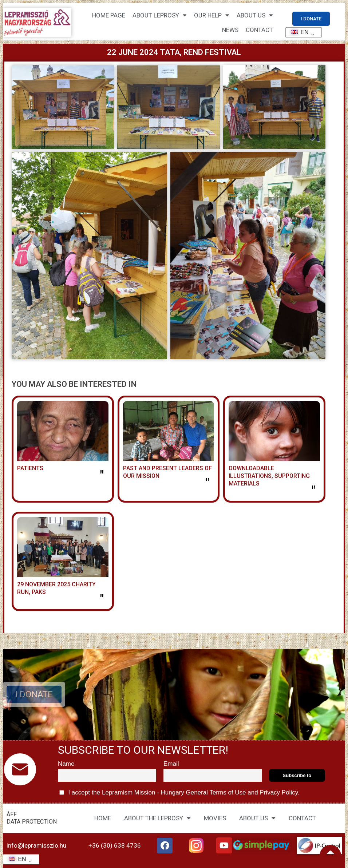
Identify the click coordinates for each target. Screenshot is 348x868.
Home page (109, 15)
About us (255, 15)
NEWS (230, 30)
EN (298, 32)
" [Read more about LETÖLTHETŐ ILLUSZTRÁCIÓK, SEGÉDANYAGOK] (313, 491)
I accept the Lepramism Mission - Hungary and (179, 792)
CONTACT (259, 30)
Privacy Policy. (279, 792)
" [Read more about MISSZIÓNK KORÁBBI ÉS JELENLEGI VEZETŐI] (207, 484)
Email (171, 764)
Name (66, 764)
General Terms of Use (216, 792)
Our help (212, 15)
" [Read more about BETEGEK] (102, 476)
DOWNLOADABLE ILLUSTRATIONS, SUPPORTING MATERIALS (269, 476)
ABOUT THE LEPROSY (157, 818)
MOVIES (215, 818)
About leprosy (160, 15)
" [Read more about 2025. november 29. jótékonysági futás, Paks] (102, 600)
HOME (103, 818)
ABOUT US (257, 818)
